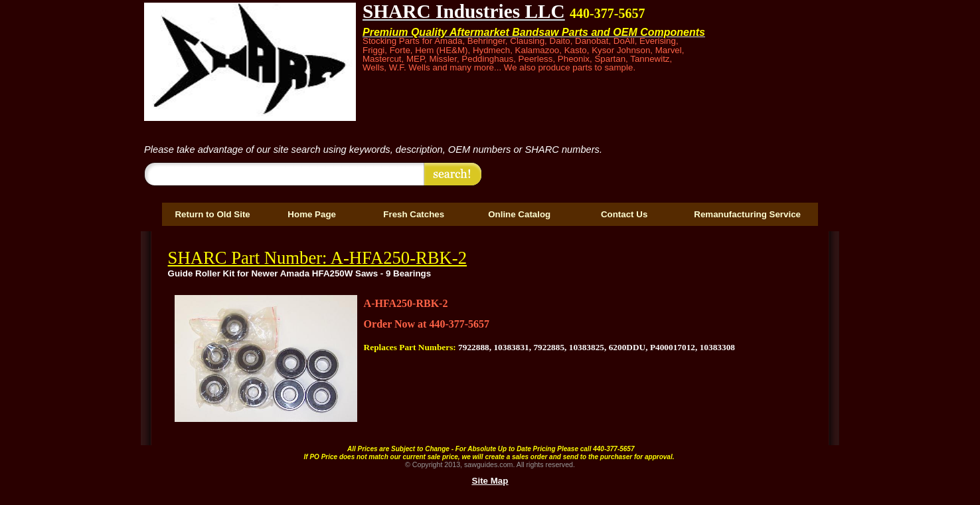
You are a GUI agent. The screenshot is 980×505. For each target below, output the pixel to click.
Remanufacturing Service (747, 214)
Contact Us (624, 214)
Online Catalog (519, 214)
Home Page (312, 214)
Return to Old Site (212, 214)
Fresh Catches (414, 214)
